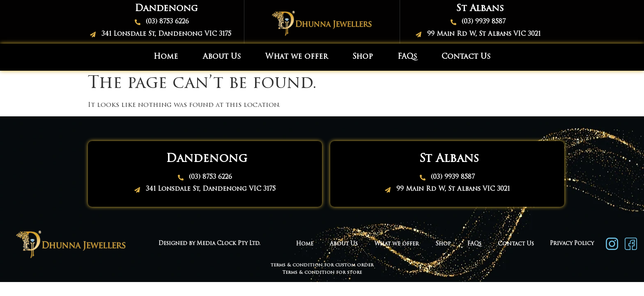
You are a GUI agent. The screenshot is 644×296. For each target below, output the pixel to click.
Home (166, 57)
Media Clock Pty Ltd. (229, 244)
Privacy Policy (572, 244)
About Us (222, 57)
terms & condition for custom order (322, 265)
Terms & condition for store (322, 273)
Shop (363, 57)
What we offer (297, 57)
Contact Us (466, 57)
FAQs (407, 57)
